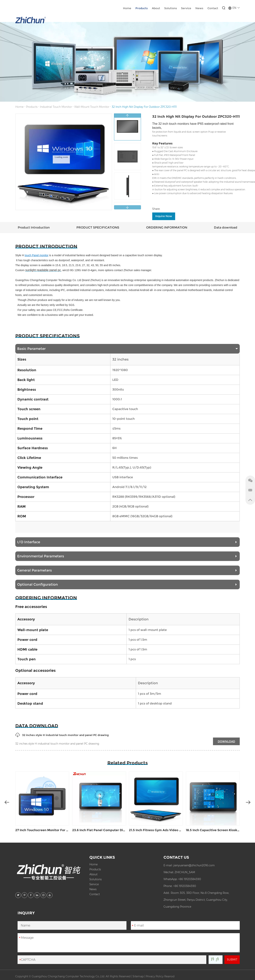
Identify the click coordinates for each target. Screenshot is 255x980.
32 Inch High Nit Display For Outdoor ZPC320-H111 (144, 107)
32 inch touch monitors (174, 124)
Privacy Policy (155, 976)
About (156, 8)
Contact (213, 8)
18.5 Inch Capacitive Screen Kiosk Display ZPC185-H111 (213, 830)
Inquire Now (164, 216)
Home (127, 8)
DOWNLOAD (226, 741)
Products (142, 8)
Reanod (169, 976)
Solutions (171, 8)
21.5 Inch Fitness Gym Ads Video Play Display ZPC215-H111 (156, 830)
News (199, 8)
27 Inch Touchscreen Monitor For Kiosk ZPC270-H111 (42, 830)
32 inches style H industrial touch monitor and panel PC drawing (62, 735)
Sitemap (138, 976)
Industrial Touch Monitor (56, 107)
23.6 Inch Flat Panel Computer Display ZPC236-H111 (99, 830)
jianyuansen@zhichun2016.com (194, 865)
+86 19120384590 (190, 879)
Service (186, 8)
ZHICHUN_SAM (185, 872)
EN (234, 8)
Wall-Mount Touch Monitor (92, 107)
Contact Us (176, 857)
